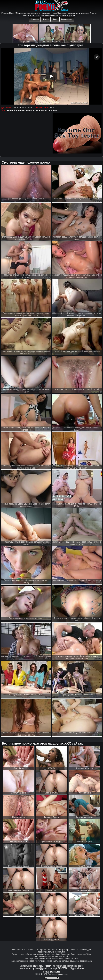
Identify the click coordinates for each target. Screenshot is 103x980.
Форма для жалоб (51, 972)
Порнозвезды (67, 19)
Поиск (55, 19)
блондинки (19, 110)
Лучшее (46, 19)
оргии (44, 110)
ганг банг (52, 110)
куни (38, 110)
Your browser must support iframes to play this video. (51, 77)
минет (10, 110)
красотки (30, 110)
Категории (35, 19)
